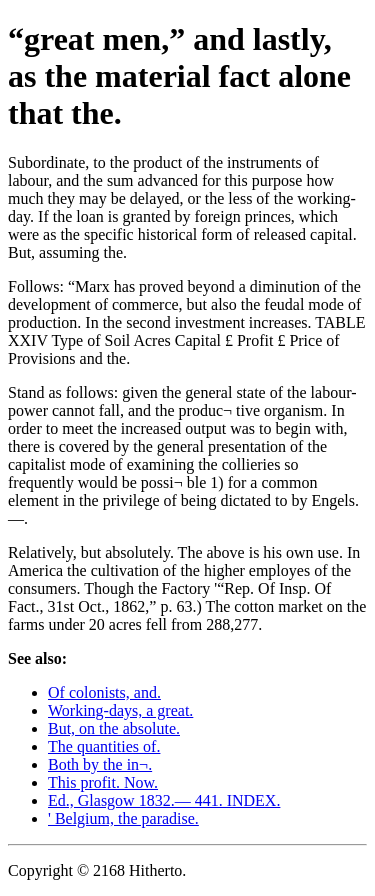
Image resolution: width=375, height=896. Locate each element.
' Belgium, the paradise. (123, 818)
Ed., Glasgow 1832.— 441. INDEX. (164, 800)
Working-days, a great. (120, 710)
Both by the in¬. (100, 764)
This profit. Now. (103, 782)
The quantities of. (104, 746)
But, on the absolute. (114, 728)
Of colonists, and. (104, 692)
